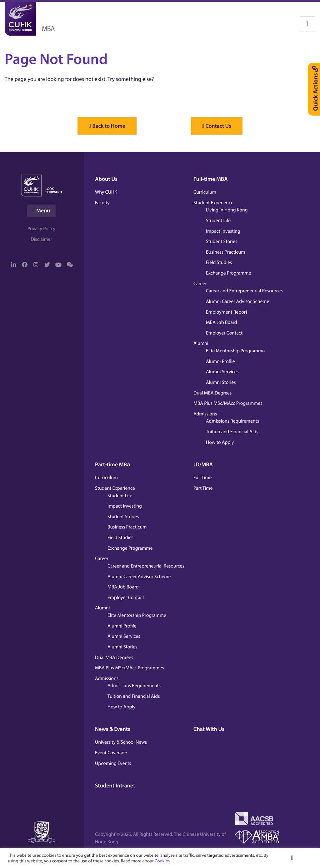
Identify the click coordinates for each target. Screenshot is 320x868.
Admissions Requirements (232, 421)
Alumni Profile (220, 361)
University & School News (121, 742)
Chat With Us (209, 729)
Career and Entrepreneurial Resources (244, 291)
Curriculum (205, 192)
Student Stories (222, 241)
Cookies (162, 861)
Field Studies (219, 262)
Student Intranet (115, 785)
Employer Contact (224, 333)
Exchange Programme (228, 273)
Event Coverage (111, 752)
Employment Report (227, 312)
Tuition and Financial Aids (232, 431)
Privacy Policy (41, 229)
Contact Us (224, 126)
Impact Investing (223, 231)
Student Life (218, 220)
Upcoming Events (113, 763)
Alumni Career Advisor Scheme (237, 301)
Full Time (202, 478)
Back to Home (103, 126)
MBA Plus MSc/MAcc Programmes (228, 403)
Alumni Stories (221, 382)
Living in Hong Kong (227, 210)
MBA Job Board (222, 322)
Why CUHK (106, 192)
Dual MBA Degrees (212, 393)
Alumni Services (222, 372)
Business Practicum (225, 252)
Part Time (203, 488)
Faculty (102, 202)
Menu (43, 211)
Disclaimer (41, 240)
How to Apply (220, 442)
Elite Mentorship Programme (235, 350)
